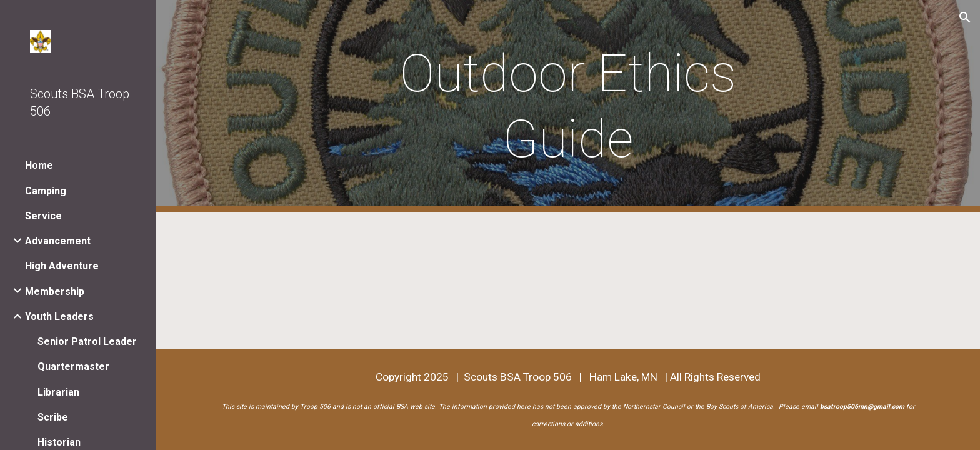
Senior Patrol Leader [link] (87, 342)
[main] (568, 106)
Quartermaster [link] (73, 367)
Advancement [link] (58, 241)
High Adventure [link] (62, 266)
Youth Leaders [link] (59, 317)
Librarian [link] (58, 392)
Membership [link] (55, 292)
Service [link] (43, 216)
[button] (965, 17)
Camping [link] (46, 191)
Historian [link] (59, 442)
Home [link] (39, 165)
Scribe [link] (53, 417)
